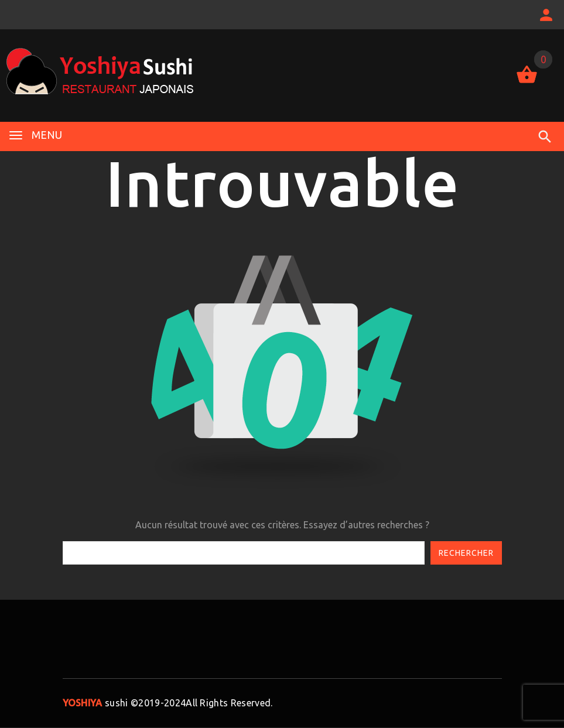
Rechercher (466, 553)
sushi (95, 703)
